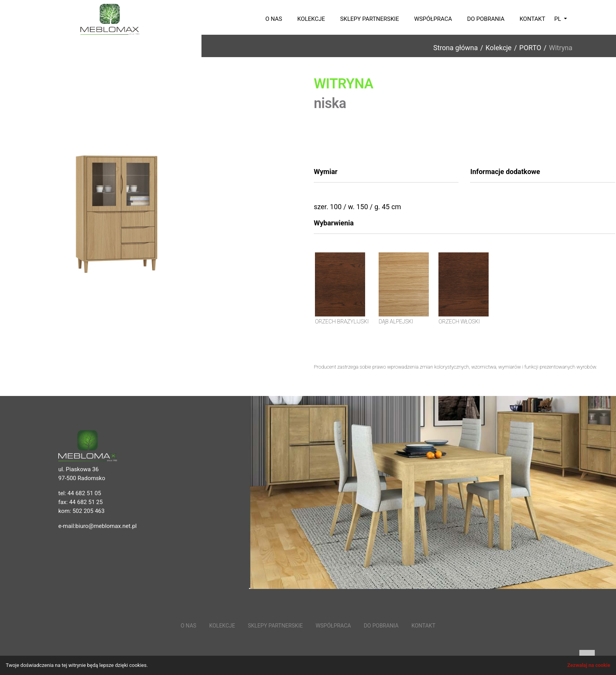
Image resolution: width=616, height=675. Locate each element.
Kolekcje (311, 19)
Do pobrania (486, 19)
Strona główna (456, 48)
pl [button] (558, 19)
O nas (274, 19)
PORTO (530, 48)
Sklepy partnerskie (369, 19)
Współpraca (433, 19)
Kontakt (532, 19)
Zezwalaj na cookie (589, 665)
